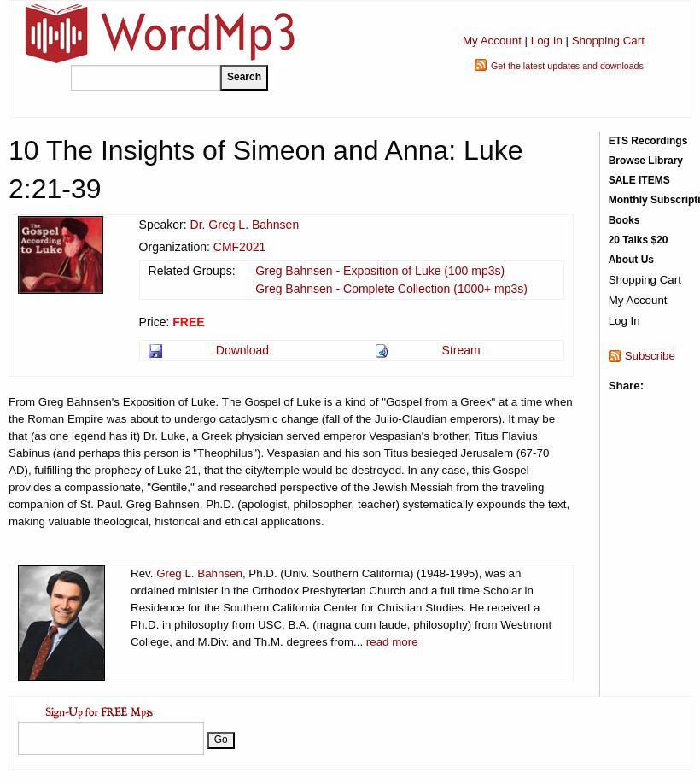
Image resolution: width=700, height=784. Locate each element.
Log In (547, 41)
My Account (492, 41)
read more (392, 642)
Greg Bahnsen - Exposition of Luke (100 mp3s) (380, 271)
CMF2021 (239, 247)
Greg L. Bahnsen (199, 573)
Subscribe (650, 356)
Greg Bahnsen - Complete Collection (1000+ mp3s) (391, 289)
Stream (461, 350)
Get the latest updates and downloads (567, 66)
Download (242, 350)
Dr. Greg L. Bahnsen (245, 225)
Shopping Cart (608, 41)
